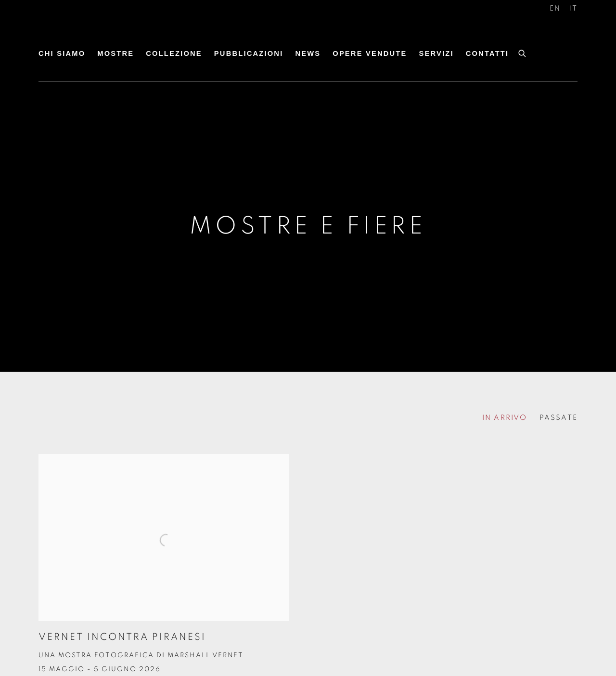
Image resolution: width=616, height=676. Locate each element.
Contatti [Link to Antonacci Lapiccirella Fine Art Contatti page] (488, 53)
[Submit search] (523, 52)
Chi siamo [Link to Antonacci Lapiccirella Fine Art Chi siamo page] (62, 53)
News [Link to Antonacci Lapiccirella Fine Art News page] (308, 53)
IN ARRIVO (505, 418)
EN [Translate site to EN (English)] (555, 8)
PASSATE (558, 418)
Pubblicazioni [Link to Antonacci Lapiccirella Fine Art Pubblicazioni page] (249, 53)
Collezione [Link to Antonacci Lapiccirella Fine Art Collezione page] (174, 53)
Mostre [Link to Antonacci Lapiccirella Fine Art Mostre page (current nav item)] (115, 53)
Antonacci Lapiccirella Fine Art (111, 33)
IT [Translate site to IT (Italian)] (574, 8)
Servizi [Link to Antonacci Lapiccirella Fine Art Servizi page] (436, 53)
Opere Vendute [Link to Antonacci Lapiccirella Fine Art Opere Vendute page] (370, 53)
